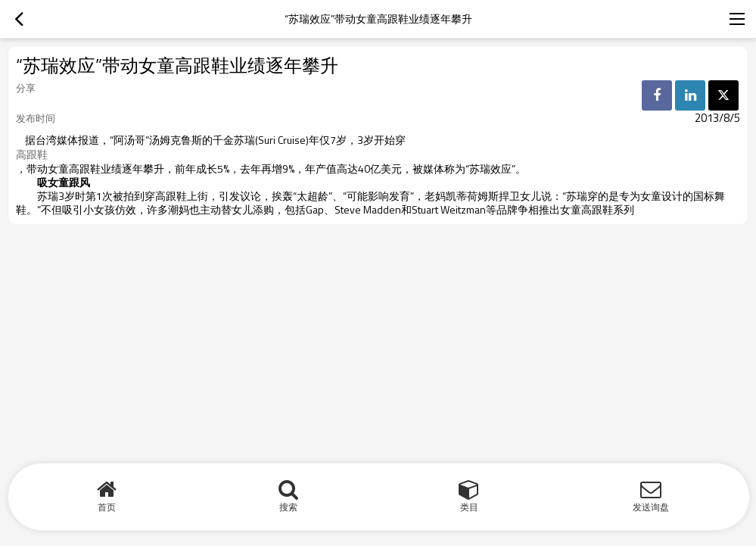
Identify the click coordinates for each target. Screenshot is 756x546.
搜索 (288, 507)
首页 (107, 507)
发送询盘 (651, 507)
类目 (469, 507)
